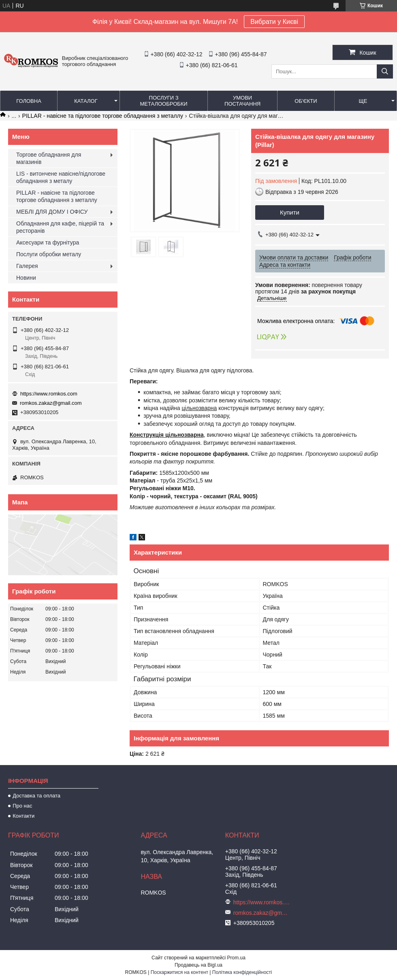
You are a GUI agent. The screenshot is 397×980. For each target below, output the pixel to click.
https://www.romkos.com (49, 394)
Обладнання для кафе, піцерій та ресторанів (60, 227)
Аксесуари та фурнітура (48, 242)
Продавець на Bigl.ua (198, 965)
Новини (26, 278)
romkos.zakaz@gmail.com (51, 403)
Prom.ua (236, 958)
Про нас (22, 806)
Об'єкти (306, 101)
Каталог (86, 101)
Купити (290, 212)
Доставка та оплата (36, 796)
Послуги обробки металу (49, 254)
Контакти (23, 816)
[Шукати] (385, 71)
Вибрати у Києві (274, 22)
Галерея (27, 266)
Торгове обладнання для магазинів (49, 158)
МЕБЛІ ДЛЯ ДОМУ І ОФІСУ (52, 212)
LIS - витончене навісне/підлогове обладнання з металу (61, 177)
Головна (29, 101)
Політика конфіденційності (242, 972)
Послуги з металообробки (164, 101)
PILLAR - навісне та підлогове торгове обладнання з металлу (103, 116)
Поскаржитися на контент (179, 972)
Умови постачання (242, 101)
